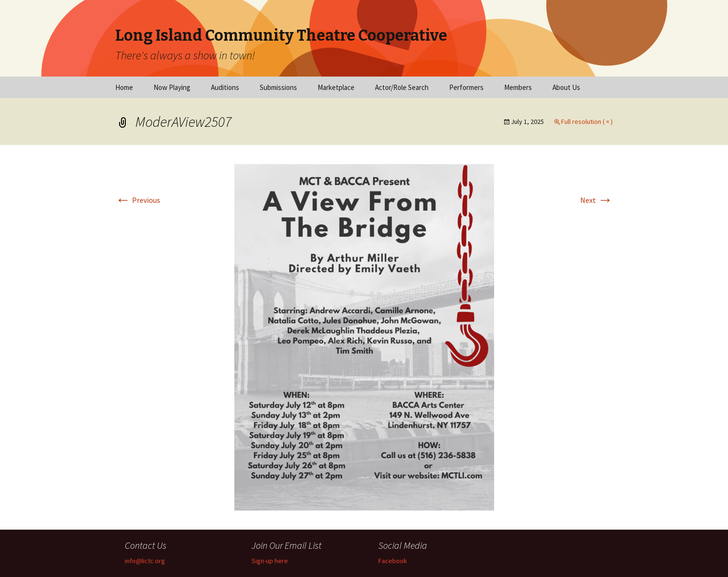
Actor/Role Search (402, 87)
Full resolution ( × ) (587, 122)
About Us (566, 87)
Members (518, 87)
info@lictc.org (145, 561)
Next (596, 200)
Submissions (278, 87)
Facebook (393, 561)
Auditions (225, 87)
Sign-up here (270, 561)
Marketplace (336, 87)
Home (124, 87)
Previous (138, 200)
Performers (466, 87)
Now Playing (172, 87)
